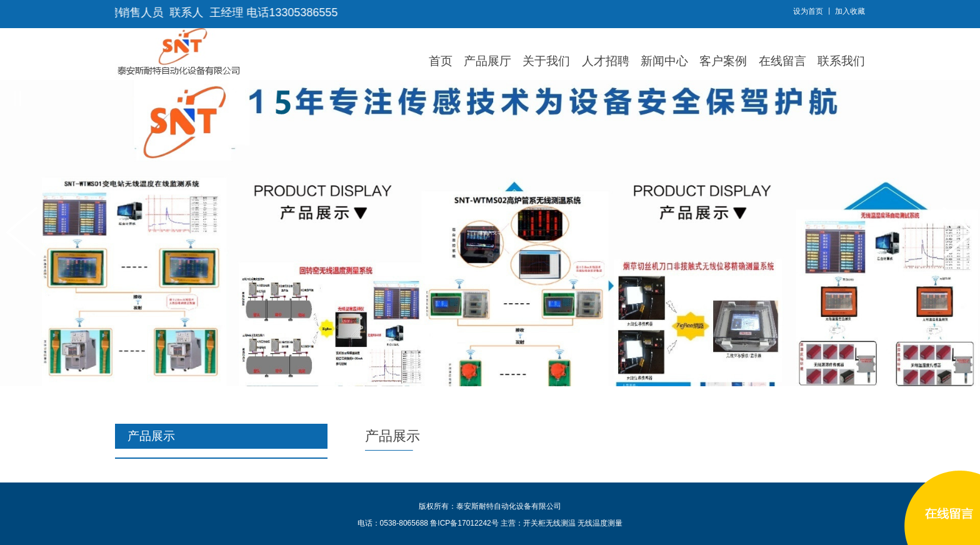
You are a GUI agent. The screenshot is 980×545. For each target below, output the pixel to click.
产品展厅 (487, 61)
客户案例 (723, 61)
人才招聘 (606, 61)
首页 (441, 61)
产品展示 (392, 436)
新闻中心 (664, 61)
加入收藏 (850, 11)
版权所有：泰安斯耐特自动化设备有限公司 (490, 506)
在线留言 (782, 61)
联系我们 (841, 61)
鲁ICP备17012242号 (464, 523)
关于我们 (546, 61)
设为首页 (808, 11)
